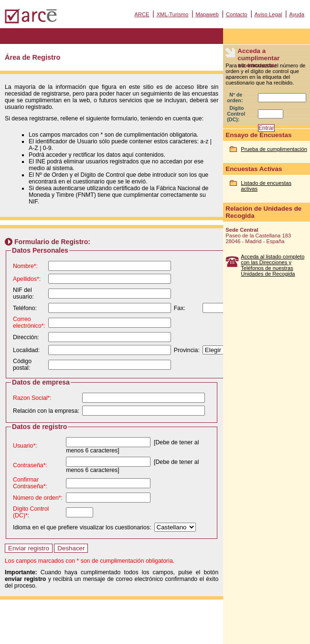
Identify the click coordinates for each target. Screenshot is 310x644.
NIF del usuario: (23, 293)
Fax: (180, 308)
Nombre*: (25, 266)
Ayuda (297, 14)
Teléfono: (25, 308)
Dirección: (26, 337)
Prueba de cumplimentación (274, 149)
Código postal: (22, 365)
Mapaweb (207, 14)
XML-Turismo (173, 14)
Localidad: (26, 350)
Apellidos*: (27, 279)
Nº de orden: (235, 97)
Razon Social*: (32, 398)
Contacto (237, 14)
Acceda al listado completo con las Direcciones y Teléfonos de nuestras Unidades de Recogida (273, 265)
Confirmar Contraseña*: (30, 483)
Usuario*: (25, 446)
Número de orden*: (38, 498)
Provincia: (187, 350)
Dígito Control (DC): (236, 114)
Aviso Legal (268, 14)
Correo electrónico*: (29, 322)
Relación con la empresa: (46, 411)
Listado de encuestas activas (266, 186)
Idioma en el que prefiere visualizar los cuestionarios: (82, 527)
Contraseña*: (30, 465)
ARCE (142, 14)
